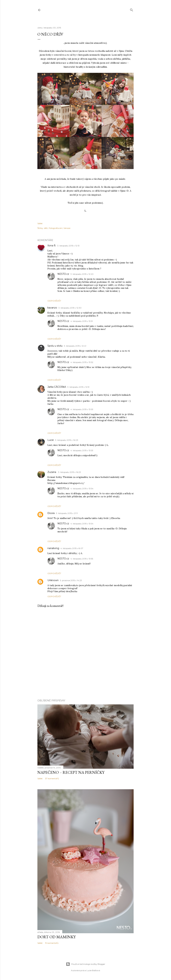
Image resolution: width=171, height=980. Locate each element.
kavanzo (52, 308)
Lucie (51, 440)
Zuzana (52, 472)
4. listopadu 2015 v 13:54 (82, 488)
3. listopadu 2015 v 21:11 (67, 513)
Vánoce (67, 228)
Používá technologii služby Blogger (86, 964)
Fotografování (56, 228)
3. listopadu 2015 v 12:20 (82, 274)
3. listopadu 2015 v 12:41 (75, 346)
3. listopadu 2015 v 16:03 (67, 440)
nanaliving (53, 548)
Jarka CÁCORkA (57, 387)
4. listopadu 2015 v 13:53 (82, 409)
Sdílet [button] (40, 223)
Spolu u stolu (55, 346)
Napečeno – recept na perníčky (71, 772)
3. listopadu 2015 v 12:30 (70, 308)
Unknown (53, 580)
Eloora (51, 513)
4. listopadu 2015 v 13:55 (82, 559)
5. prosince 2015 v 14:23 (71, 580)
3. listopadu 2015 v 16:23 (69, 472)
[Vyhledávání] (132, 9)
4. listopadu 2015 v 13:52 (82, 362)
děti (46, 228)
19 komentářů (52, 943)
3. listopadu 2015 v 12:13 (68, 246)
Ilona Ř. (52, 246)
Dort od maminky (57, 937)
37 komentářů (52, 778)
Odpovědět (54, 301)
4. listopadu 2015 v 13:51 (82, 321)
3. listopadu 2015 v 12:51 (78, 387)
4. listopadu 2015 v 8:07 (72, 548)
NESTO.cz (63, 274)
